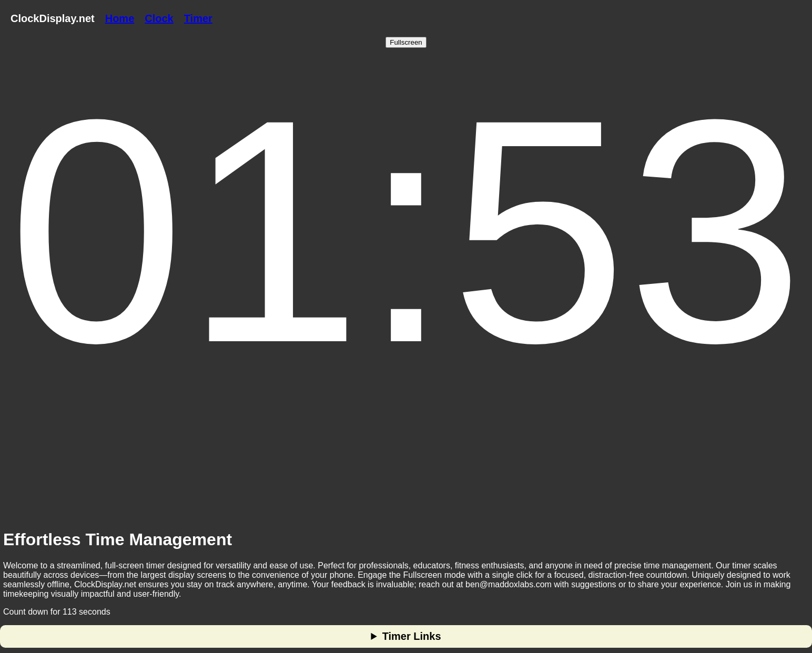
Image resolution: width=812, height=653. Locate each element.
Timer (198, 18)
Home (120, 18)
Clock (159, 18)
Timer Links (412, 636)
